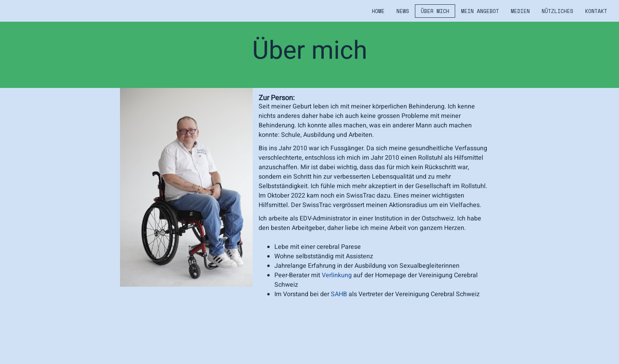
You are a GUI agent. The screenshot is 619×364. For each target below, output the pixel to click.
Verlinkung (337, 275)
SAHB (339, 294)
